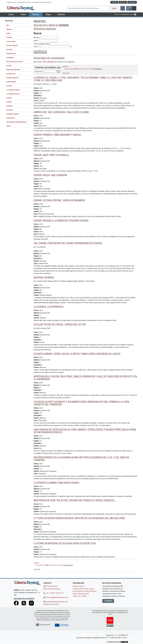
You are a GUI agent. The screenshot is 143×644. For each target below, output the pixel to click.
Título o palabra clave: (42, 44)
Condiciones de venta (24, 2)
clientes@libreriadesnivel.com (56, 597)
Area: (35, 46)
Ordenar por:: (38, 71)
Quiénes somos (12, 2)
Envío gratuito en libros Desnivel (42, 2)
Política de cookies (80, 596)
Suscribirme (108, 601)
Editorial (132, 2)
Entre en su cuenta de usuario (125, 14)
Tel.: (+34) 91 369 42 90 (53, 593)
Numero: (37, 37)
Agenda (114, 2)
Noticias (123, 2)
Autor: (36, 41)
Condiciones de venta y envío (83, 589)
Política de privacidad (81, 594)
